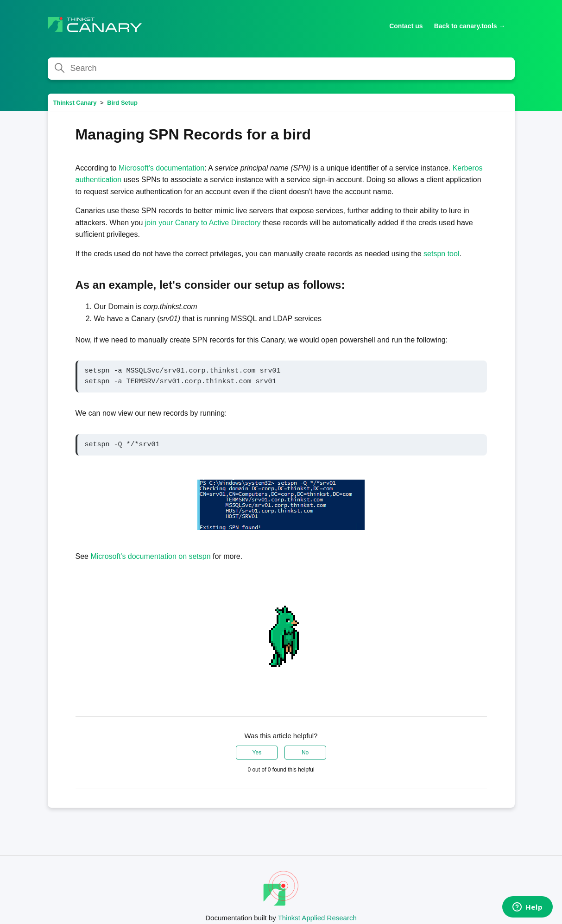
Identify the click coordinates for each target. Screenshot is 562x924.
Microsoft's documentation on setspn (150, 556)
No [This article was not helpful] (305, 753)
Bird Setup (122, 103)
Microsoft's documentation (161, 168)
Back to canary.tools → (470, 26)
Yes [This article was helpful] (257, 753)
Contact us (406, 26)
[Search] (281, 69)
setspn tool (441, 254)
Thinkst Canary (75, 103)
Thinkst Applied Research (317, 918)
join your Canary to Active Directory (204, 223)
